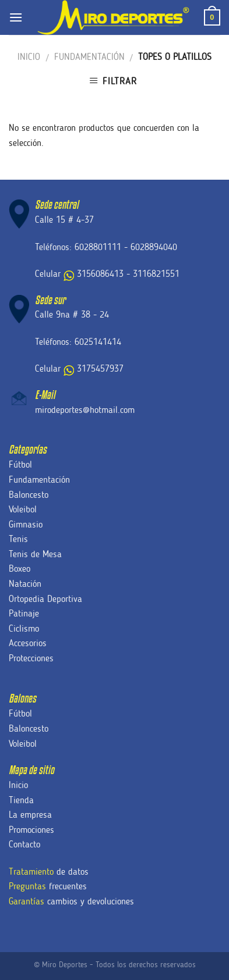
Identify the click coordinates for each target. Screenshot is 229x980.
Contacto (24, 844)
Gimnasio (26, 524)
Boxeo (20, 569)
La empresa (30, 815)
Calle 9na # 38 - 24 (72, 314)
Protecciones (31, 658)
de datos (49, 872)
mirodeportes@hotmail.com (85, 410)
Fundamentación (89, 57)
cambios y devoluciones (71, 901)
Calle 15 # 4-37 (64, 220)
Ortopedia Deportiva (45, 599)
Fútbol (20, 464)
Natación (25, 584)
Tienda (21, 800)
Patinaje (24, 613)
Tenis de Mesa (35, 554)
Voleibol (23, 509)
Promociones (31, 830)
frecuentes (48, 886)
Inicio (29, 57)
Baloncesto (29, 495)
